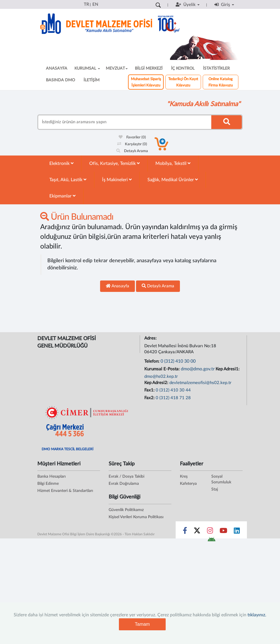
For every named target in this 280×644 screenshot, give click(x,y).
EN (95, 4)
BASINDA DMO (60, 80)
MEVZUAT (117, 68)
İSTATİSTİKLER (216, 68)
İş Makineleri (117, 180)
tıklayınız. (257, 615)
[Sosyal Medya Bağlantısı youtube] (223, 532)
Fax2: (150, 398)
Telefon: (152, 361)
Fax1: (150, 390)
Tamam (142, 624)
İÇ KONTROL (183, 68)
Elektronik (61, 163)
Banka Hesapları (51, 477)
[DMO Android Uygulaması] (211, 541)
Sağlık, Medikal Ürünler (173, 180)
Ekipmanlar (62, 196)
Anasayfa (117, 286)
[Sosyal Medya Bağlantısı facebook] (185, 532)
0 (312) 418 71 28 (173, 398)
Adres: (151, 338)
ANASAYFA (57, 68)
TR (86, 4)
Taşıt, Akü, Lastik (68, 180)
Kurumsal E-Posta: (163, 369)
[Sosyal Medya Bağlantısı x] (197, 532)
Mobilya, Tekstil (173, 163)
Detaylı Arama (132, 151)
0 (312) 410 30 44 (173, 390)
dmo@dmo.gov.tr (198, 369)
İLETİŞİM (92, 80)
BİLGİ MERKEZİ (149, 68)
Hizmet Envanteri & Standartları (65, 491)
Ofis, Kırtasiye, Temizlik (114, 163)
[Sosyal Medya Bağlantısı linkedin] (237, 532)
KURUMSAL (87, 68)
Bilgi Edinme (48, 484)
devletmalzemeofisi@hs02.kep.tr (200, 383)
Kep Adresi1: (228, 369)
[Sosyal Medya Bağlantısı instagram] (210, 532)
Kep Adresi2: (157, 383)
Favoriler (132, 137)
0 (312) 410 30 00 (178, 361)
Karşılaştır (132, 144)
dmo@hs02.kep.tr (161, 376)
